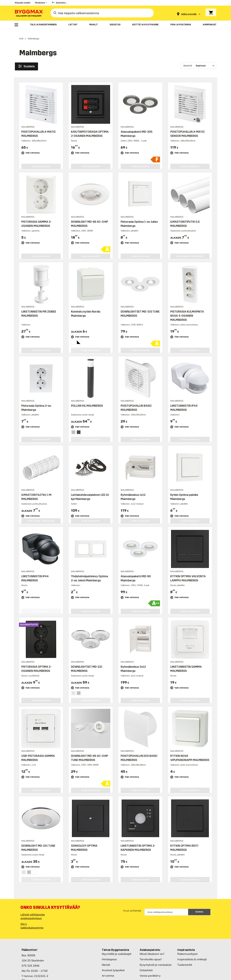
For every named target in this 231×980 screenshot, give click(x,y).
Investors (108, 969)
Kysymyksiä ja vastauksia (156, 947)
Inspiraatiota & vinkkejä (192, 942)
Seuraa (199, 894)
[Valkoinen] (73, 337)
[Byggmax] (29, 13)
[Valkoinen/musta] (78, 337)
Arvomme (108, 958)
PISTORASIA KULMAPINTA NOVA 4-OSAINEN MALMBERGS (187, 311)
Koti (21, 33)
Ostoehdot (146, 953)
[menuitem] (16, 25)
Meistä (106, 947)
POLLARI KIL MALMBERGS (87, 401)
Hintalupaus (109, 942)
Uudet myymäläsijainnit (116, 964)
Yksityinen (40, 3)
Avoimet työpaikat (113, 953)
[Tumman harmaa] (78, 427)
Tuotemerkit (185, 947)
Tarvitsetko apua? (151, 942)
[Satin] (78, 688)
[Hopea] (73, 427)
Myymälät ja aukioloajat (117, 936)
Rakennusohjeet (187, 936)
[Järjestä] (198, 61)
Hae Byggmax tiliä (151, 964)
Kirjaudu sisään (23, 3)
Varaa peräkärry (150, 958)
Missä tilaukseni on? (152, 936)
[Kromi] (73, 688)
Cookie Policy (148, 969)
